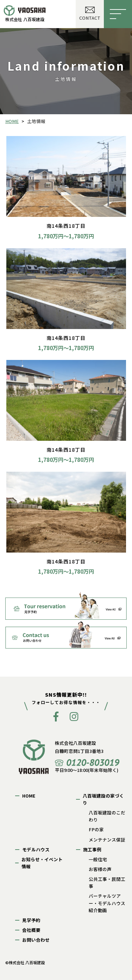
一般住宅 (98, 859)
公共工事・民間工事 (107, 882)
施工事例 (92, 849)
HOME (29, 796)
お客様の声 (100, 869)
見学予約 (31, 920)
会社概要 (31, 930)
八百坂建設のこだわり (107, 816)
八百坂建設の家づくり (103, 799)
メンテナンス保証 (107, 840)
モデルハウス (36, 849)
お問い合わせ (36, 940)
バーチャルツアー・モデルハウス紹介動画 (107, 903)
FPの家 (96, 829)
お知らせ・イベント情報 (42, 863)
